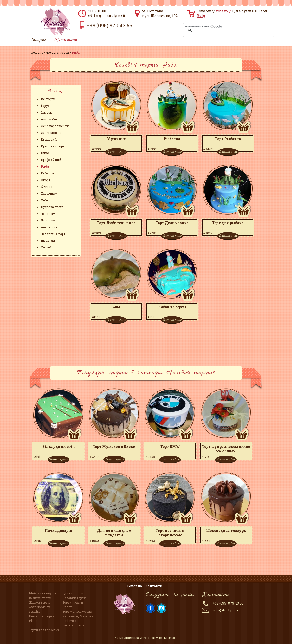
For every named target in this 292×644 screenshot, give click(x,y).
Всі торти (48, 99)
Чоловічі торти (58, 52)
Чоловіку (48, 214)
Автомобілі (50, 119)
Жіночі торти (39, 602)
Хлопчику (49, 193)
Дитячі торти (73, 593)
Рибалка (47, 173)
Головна (37, 52)
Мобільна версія (43, 593)
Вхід (201, 16)
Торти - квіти (73, 602)
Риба (45, 166)
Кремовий (49, 139)
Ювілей (46, 247)
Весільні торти (40, 598)
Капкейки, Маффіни (78, 616)
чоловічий (49, 227)
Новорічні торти (42, 616)
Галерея (38, 40)
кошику (223, 11)
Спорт (46, 180)
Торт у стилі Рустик (77, 611)
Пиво (45, 153)
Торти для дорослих (44, 630)
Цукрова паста (52, 207)
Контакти (66, 40)
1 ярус (45, 106)
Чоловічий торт (53, 234)
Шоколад (48, 241)
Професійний (51, 160)
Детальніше (116, 152)
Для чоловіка (51, 133)
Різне (33, 621)
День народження (55, 126)
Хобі (44, 200)
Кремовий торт (53, 146)
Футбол (47, 187)
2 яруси (46, 112)
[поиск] (222, 26)
